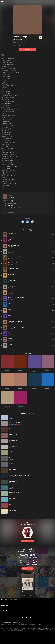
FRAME (7, 387)
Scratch (48, 369)
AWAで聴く (27, 50)
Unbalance (7, 405)
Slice (21, 387)
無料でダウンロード (27, 568)
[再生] (40, 37)
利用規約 (3, 625)
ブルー (48, 387)
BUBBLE (21, 369)
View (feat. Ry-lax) (9, 212)
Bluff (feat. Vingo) (17, 600)
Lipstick (7, 369)
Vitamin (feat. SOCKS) (10, 210)
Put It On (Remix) (34, 387)
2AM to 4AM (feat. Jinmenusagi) (13, 208)
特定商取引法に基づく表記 (36, 625)
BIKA (21, 405)
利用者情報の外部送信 (23, 625)
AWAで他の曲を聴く (27, 541)
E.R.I (22, 40)
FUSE (10, 195)
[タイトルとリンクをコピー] (32, 222)
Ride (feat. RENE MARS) (11, 204)
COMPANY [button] (5, 611)
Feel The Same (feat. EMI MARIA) (34, 369)
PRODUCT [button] (4, 606)
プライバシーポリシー (12, 625)
